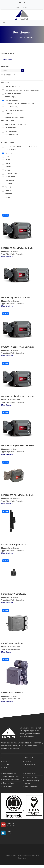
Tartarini (9, 184)
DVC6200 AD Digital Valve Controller (17, 248)
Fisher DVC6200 (11, 131)
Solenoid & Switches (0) (15, 110)
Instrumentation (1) (13, 93)
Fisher (7, 160)
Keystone (9, 167)
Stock (18, 7)
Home (13, 37)
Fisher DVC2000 (11, 128)
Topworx (8, 194)
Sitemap (28, 761)
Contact (25, 7)
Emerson (8, 153)
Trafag (7, 197)
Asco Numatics (11, 150)
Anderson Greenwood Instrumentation (21, 146)
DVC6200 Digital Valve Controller (16, 297)
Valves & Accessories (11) (15, 117)
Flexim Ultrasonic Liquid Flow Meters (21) (22, 90)
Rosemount (9, 180)
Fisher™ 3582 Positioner (12, 643)
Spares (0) (9, 114)
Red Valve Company (12, 173)
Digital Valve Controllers (16, 125)
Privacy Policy (30, 764)
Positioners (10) (11, 100)
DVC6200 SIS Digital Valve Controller (18, 446)
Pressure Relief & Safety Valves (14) (19, 104)
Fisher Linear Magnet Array (13, 544)
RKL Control (10, 177)
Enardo (8, 157)
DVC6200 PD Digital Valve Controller (18, 396)
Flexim (7, 163)
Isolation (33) (10, 97)
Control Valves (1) (12, 87)
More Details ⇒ (7, 257)
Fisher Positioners (13, 135)
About (5, 761)
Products (20, 37)
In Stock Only (9, 75)
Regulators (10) (11, 107)
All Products (29, 758)
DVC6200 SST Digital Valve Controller (18, 495)
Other (7, 170)
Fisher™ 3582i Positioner (12, 693)
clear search (7, 60)
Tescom (8, 187)
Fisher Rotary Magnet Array (14, 594)
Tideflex (8, 190)
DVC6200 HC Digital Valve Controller (18, 347)
